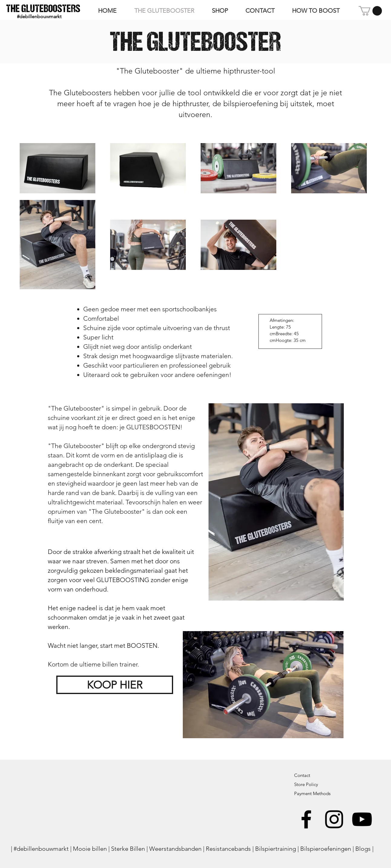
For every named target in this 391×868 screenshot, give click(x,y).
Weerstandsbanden (175, 849)
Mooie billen (90, 849)
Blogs (363, 849)
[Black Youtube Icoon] (362, 819)
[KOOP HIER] (115, 685)
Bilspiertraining (276, 849)
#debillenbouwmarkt (41, 849)
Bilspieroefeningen (326, 849)
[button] (370, 11)
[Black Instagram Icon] (334, 819)
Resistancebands (228, 849)
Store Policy (306, 784)
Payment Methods (313, 793)
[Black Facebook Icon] (306, 819)
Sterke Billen (128, 849)
